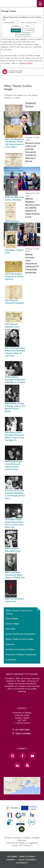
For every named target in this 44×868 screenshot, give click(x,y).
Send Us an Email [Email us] (23, 734)
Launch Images (12, 624)
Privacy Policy (26, 63)
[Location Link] (22, 793)
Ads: (28, 26)
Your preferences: (29, 22)
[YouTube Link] (32, 756)
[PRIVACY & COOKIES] (28, 857)
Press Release (12, 618)
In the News (11, 660)
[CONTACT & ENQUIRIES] (28, 860)
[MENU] (40, 4)
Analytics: (16, 26)
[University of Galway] (12, 72)
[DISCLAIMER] (13, 857)
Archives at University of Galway (20, 649)
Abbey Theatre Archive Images (19, 639)
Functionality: (9, 22)
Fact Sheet (10, 629)
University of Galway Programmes (21, 654)
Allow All (17, 30)
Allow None (30, 30)
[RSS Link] (27, 765)
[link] (21, 808)
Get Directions (22, 730)
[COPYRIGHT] (12, 860)
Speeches (10, 644)
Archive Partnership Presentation (20, 634)
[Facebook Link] (22, 756)
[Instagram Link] (13, 756)
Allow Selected (24, 35)
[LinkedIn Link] (17, 765)
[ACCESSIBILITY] (22, 863)
